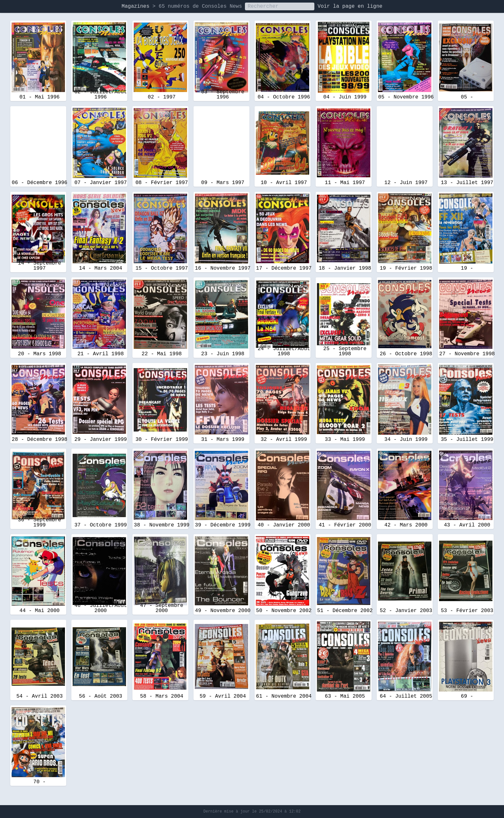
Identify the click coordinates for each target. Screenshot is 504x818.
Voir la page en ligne (350, 6)
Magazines (135, 6)
